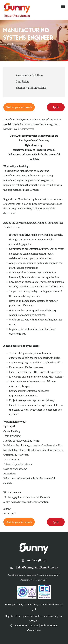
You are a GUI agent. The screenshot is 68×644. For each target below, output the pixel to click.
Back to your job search (19, 107)
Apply (56, 107)
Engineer (21, 88)
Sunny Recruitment (17, 8)
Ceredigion (22, 82)
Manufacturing (37, 88)
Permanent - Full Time (29, 75)
